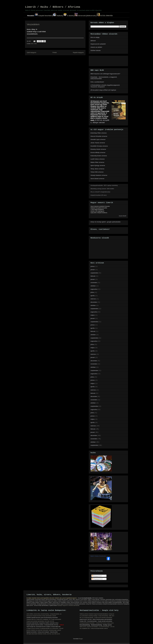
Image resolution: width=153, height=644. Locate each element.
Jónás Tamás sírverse (98, 143)
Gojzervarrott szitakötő (98, 44)
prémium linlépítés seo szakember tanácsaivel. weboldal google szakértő (44, 630)
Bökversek (91, 16)
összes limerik (123, 216)
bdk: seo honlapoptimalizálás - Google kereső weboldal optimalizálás (96, 618)
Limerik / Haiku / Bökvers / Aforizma (53, 7)
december (94, 302)
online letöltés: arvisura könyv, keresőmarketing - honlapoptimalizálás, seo (44, 614)
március (93, 299)
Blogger (81, 639)
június (93, 266)
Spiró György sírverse (98, 165)
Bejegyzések (97, 576)
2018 (32, 44)
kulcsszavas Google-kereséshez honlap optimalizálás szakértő (41, 616)
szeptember (95, 273)
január (93, 270)
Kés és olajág (95, 37)
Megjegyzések (97, 579)
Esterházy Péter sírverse (99, 133)
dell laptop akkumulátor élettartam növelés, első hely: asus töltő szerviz (43, 634)
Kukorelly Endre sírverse (99, 156)
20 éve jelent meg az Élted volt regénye (103, 90)
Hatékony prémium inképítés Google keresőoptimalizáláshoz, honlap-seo (97, 614)
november (94, 283)
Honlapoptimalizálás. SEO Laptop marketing (104, 185)
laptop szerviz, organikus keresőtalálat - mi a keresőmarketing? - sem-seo (97, 627)
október (93, 286)
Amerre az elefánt (96, 47)
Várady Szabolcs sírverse (99, 175)
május (93, 315)
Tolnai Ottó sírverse (97, 172)
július (93, 292)
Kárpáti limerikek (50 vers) (99, 195)
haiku (35, 44)
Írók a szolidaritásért (97, 82)
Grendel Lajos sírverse (98, 139)
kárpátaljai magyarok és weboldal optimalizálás (68, 605)
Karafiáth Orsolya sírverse (99, 146)
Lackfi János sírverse (98, 159)
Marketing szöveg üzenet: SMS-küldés (102, 189)
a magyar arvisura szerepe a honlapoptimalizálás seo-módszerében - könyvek (45, 628)
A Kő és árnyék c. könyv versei (100, 121)
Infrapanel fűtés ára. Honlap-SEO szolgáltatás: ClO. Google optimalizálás (44, 619)
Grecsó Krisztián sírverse (99, 136)
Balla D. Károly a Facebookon (98, 556)
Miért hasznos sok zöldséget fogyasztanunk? (105, 74)
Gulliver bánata (96, 50)
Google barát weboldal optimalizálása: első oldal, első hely (40, 621)
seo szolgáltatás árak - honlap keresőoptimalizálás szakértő (94, 628)
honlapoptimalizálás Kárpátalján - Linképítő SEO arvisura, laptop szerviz (97, 623)
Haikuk (58, 16)
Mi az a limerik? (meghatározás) (100, 192)
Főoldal (55, 53)
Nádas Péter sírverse (97, 162)
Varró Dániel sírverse (97, 179)
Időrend (93, 41)
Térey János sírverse (97, 169)
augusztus (94, 289)
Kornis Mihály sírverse (98, 153)
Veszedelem (33, 24)
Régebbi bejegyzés (78, 53)
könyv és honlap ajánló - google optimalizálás (106, 222)
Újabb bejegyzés (32, 53)
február (93, 276)
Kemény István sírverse (98, 149)
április (93, 296)
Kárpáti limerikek (43, 16)
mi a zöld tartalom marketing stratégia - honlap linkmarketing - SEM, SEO (97, 616)
